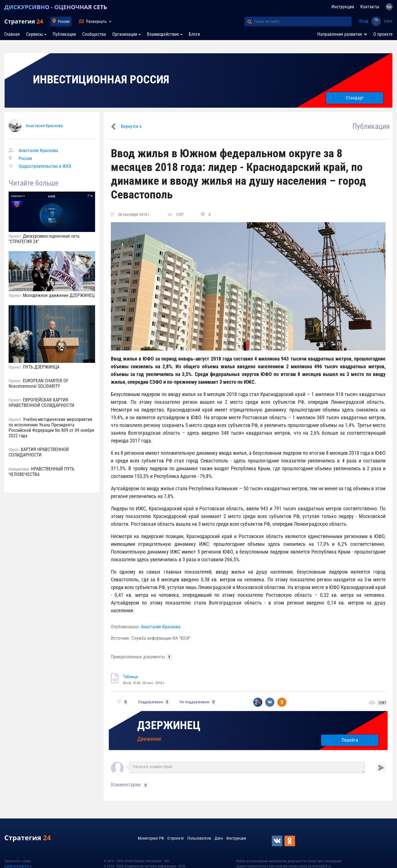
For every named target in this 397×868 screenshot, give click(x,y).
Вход (364, 21)
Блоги (194, 34)
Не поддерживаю (195, 702)
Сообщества (94, 34)
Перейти (350, 740)
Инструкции (343, 7)
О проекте (383, 34)
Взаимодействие (163, 34)
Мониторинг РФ (151, 838)
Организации (125, 34)
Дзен (219, 838)
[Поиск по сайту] (303, 21)
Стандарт (355, 98)
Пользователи (199, 838)
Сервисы (35, 34)
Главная (12, 34)
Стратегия (24, 21)
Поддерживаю (151, 702)
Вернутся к (131, 126)
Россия (64, 21)
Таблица (130, 677)
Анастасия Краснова (44, 126)
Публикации (64, 34)
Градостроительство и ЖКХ (45, 166)
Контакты (370, 7)
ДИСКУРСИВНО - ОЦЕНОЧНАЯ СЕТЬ (56, 7)
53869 (388, 21)
